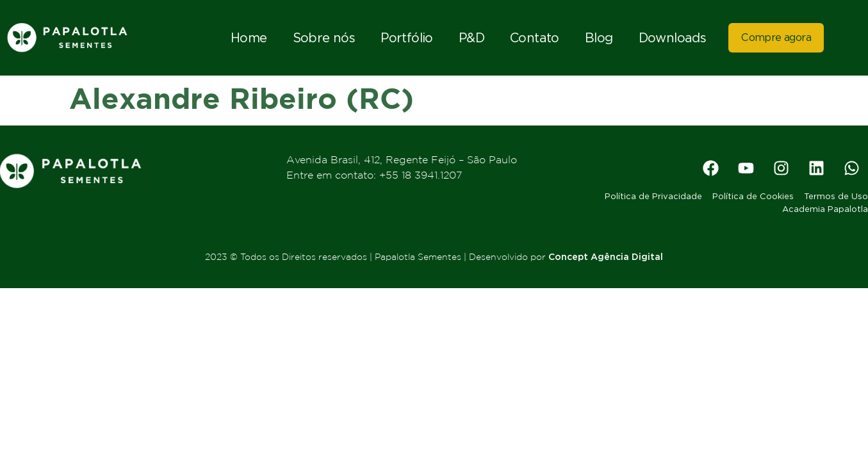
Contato (535, 38)
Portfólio (407, 38)
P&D (471, 38)
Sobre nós (324, 38)
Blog (599, 38)
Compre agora (776, 37)
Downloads (673, 38)
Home (249, 38)
